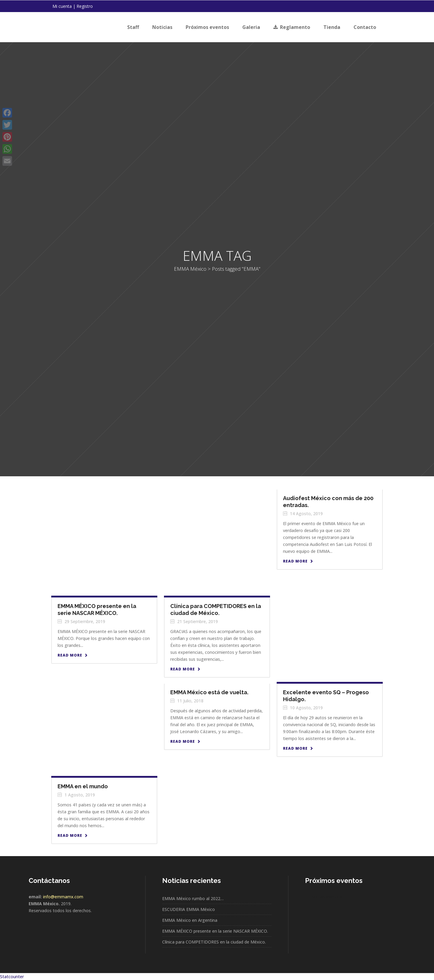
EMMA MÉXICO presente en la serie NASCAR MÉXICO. (215, 931)
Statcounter (12, 977)
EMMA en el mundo (83, 786)
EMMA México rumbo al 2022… (193, 898)
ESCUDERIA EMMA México (189, 909)
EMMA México (201, 269)
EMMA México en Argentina (190, 920)
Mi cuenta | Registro (73, 6)
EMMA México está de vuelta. (209, 692)
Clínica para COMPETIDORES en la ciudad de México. (214, 942)
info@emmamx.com (63, 897)
